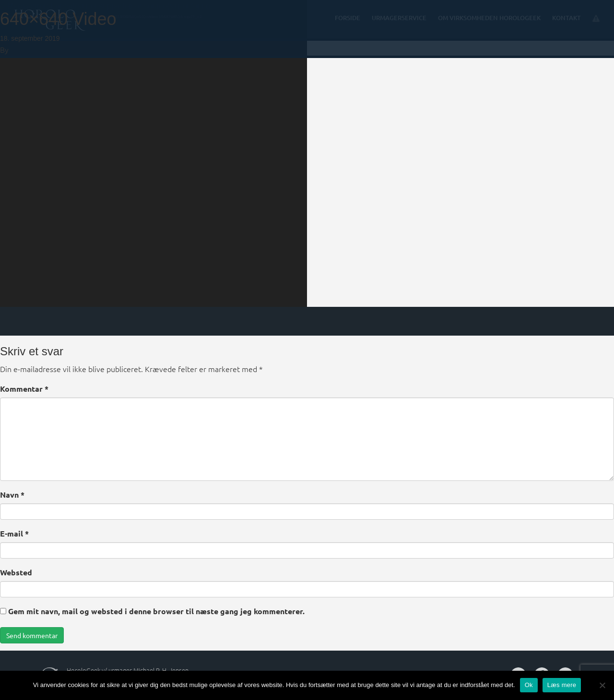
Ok (529, 685)
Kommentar (24, 389)
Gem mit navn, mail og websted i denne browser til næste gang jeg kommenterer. (156, 611)
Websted (16, 572)
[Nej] (602, 685)
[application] (153, 153)
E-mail (14, 533)
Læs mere (562, 685)
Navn (12, 495)
